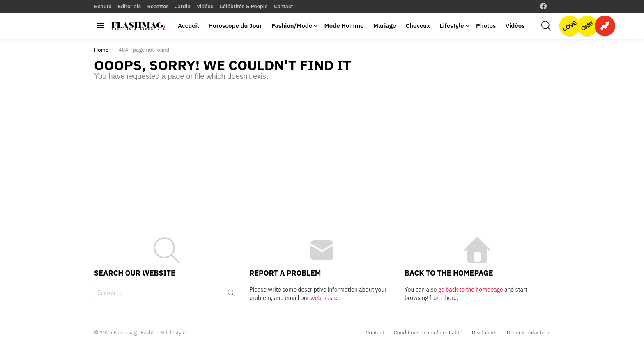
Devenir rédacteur (528, 333)
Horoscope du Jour (235, 26)
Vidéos (205, 6)
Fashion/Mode (292, 26)
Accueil (188, 26)
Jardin (183, 6)
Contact (283, 6)
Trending (605, 26)
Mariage (385, 26)
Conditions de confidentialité (428, 333)
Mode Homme (344, 26)
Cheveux (418, 26)
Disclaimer (485, 333)
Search (231, 295)
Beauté (103, 6)
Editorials (129, 6)
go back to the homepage (471, 290)
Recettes (158, 6)
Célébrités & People (244, 6)
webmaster (325, 298)
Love (570, 26)
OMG (587, 26)
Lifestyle (452, 26)
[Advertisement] (322, 151)
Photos (486, 26)
